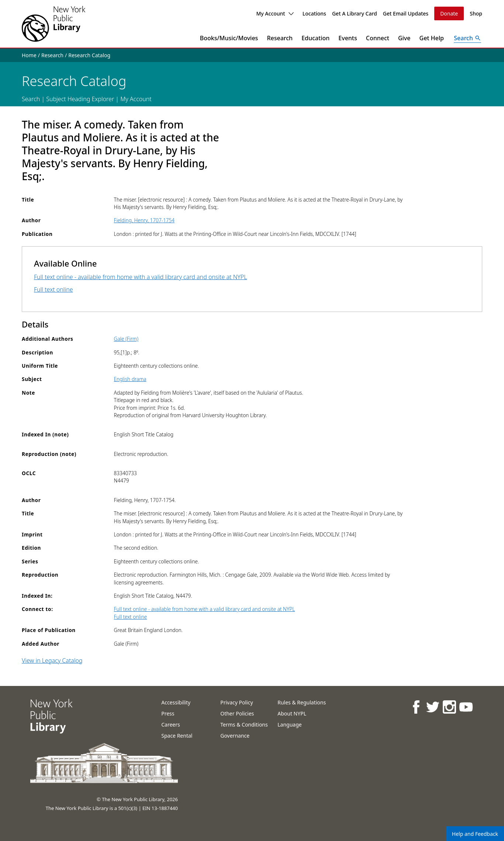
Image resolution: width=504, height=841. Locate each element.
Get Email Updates (406, 13)
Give (404, 38)
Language (289, 725)
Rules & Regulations (302, 702)
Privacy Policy (237, 702)
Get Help (432, 38)
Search (31, 99)
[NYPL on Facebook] (416, 707)
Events (348, 38)
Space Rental (177, 736)
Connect (378, 38)
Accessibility (176, 702)
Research (280, 38)
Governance (235, 736)
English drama (130, 379)
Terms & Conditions (244, 725)
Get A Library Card (355, 13)
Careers (170, 725)
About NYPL (292, 713)
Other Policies (237, 713)
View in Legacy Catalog (52, 660)
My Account (275, 13)
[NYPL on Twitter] (432, 707)
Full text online (53, 289)
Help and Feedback (475, 834)
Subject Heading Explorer (80, 99)
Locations (314, 13)
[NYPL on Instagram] (449, 707)
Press (168, 713)
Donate (449, 13)
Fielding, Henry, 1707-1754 (144, 220)
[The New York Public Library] (53, 24)
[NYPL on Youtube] (465, 707)
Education (315, 38)
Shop (476, 13)
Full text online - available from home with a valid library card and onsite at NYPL (141, 277)
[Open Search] (467, 38)
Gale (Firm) (126, 339)
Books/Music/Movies (229, 38)
